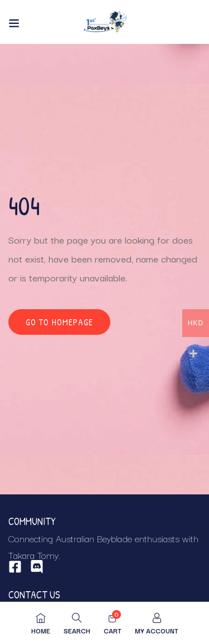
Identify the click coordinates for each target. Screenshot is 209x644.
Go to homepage (59, 322)
